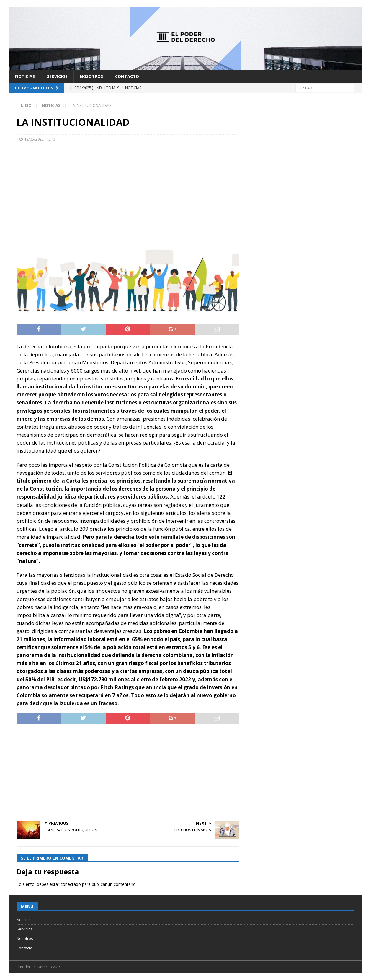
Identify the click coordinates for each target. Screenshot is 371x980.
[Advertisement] (128, 191)
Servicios (57, 76)
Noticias (25, 76)
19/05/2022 (34, 139)
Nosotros (91, 76)
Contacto (127, 76)
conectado (71, 884)
